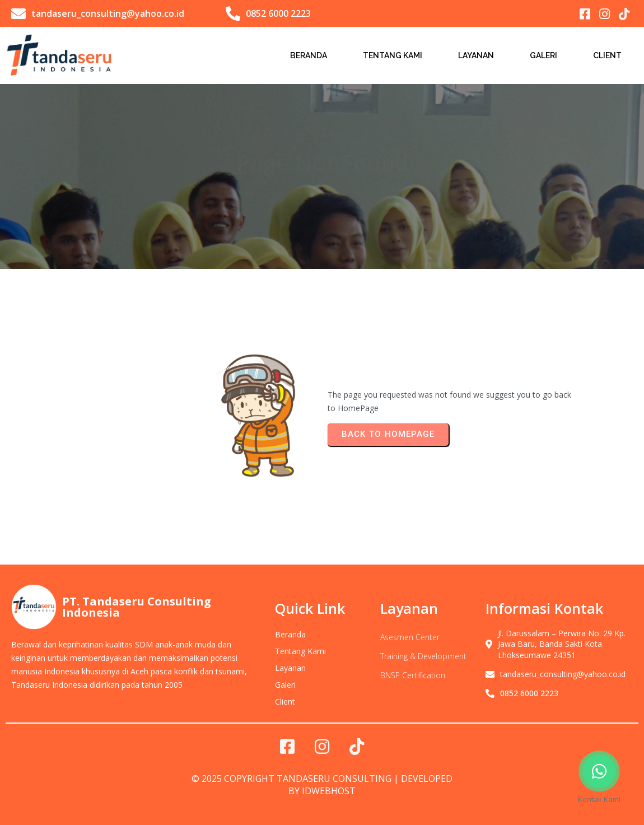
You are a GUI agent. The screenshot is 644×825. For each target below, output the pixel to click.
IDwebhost (329, 791)
